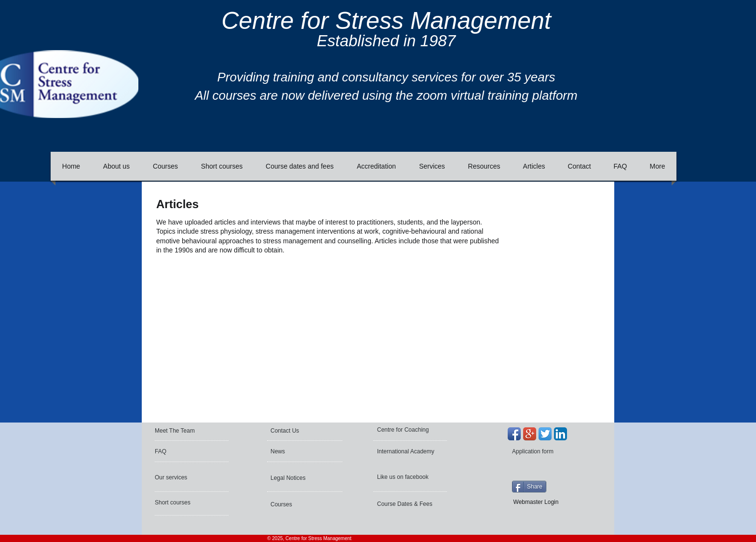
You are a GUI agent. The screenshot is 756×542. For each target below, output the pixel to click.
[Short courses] (181, 502)
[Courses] (296, 504)
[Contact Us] (294, 431)
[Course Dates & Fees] (407, 504)
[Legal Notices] (297, 478)
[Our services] (181, 477)
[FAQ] (183, 451)
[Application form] (538, 451)
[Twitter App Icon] (545, 434)
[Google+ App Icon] (530, 434)
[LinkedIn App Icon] (560, 434)
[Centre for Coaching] (406, 430)
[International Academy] (407, 451)
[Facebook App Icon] (514, 434)
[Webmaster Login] (536, 502)
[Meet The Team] (192, 431)
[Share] (529, 487)
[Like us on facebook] (404, 477)
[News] (299, 451)
